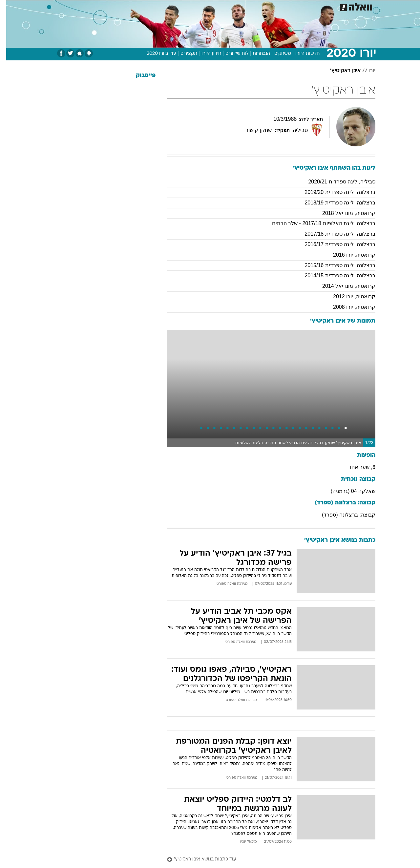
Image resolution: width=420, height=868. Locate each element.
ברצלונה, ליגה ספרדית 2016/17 (334, 244)
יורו (366, 71)
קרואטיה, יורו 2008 (348, 307)
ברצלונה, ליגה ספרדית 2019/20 (334, 192)
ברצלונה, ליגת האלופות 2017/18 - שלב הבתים (317, 223)
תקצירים (183, 54)
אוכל (214, 6)
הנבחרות (255, 54)
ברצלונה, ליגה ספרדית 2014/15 (334, 275)
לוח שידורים (231, 54)
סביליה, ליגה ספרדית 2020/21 (336, 182)
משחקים (276, 54)
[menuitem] (335, 7)
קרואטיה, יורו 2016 (348, 255)
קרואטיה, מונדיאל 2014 (343, 286)
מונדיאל (293, 6)
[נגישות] (9, 7)
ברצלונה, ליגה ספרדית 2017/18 (334, 234)
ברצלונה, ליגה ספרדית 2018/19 (334, 203)
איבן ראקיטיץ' (339, 71)
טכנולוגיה (147, 6)
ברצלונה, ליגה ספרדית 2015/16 (334, 265)
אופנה (123, 6)
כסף (231, 6)
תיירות (171, 6)
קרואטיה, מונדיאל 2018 (343, 213)
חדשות (339, 6)
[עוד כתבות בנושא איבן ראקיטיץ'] (265, 860)
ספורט (316, 6)
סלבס (249, 6)
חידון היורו (205, 54)
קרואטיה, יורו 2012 (348, 296)
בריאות (194, 6)
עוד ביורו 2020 (155, 54)
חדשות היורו (301, 54)
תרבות (270, 6)
